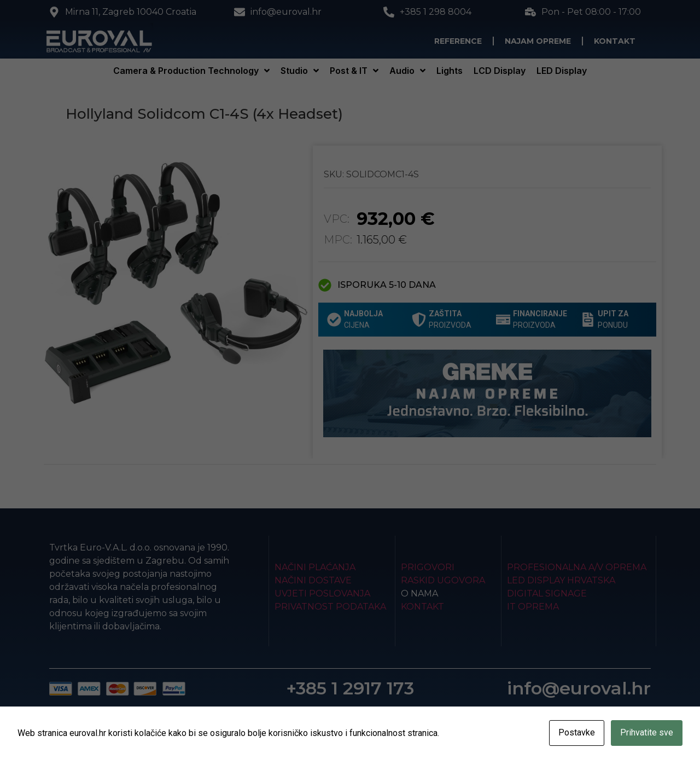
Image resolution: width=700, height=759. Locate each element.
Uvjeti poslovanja (322, 593)
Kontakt (615, 41)
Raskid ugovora (443, 580)
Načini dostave (313, 580)
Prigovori (428, 567)
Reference (458, 41)
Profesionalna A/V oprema (577, 567)
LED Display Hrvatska (561, 580)
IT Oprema (533, 607)
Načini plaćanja (315, 567)
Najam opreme (538, 41)
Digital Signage (547, 593)
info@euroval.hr (579, 688)
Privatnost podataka (330, 607)
